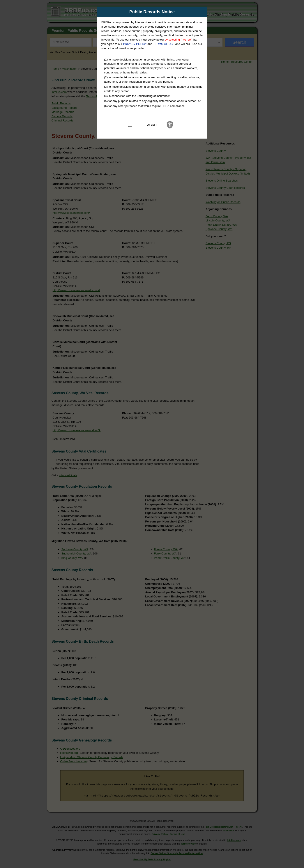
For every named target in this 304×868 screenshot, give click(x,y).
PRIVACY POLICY (135, 44)
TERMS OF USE (164, 44)
